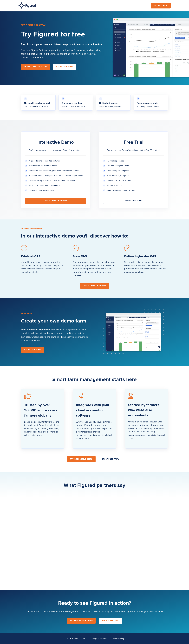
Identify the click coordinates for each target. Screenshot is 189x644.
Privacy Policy (118, 639)
